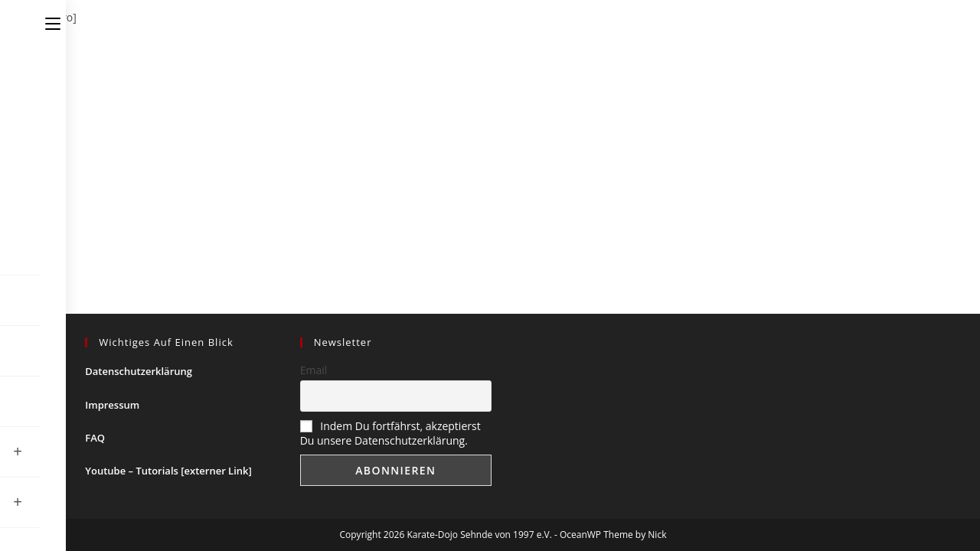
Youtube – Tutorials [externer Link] (168, 471)
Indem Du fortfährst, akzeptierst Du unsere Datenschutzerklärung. (390, 433)
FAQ (95, 438)
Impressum (112, 405)
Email (314, 370)
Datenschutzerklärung (139, 371)
